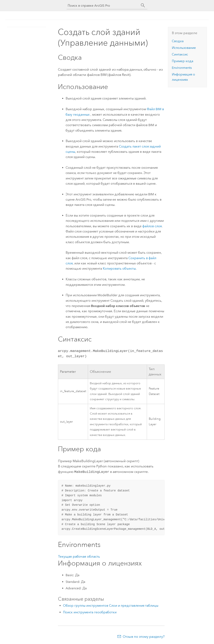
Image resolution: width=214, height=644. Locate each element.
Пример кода (183, 61)
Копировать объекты (119, 269)
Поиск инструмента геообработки (90, 612)
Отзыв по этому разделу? (144, 636)
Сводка (178, 41)
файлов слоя (152, 226)
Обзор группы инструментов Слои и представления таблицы (111, 605)
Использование (184, 48)
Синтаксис (180, 54)
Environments (182, 68)
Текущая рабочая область (79, 556)
